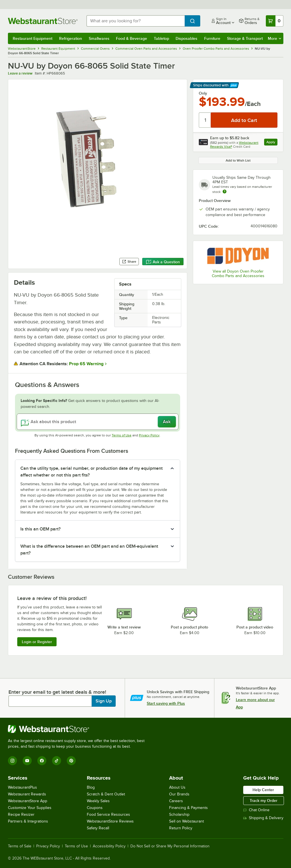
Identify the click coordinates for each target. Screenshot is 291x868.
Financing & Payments (188, 808)
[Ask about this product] (98, 422)
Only (203, 93)
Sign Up (104, 701)
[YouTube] (27, 761)
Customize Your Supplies (30, 808)
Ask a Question (163, 262)
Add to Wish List (238, 160)
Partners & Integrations (28, 821)
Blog (91, 787)
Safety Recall (98, 828)
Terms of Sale (20, 846)
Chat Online (256, 810)
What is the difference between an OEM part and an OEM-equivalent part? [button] (89, 550)
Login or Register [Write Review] (37, 642)
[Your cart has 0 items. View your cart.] (275, 21)
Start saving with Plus (166, 703)
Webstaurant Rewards (27, 794)
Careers (176, 801)
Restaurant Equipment (33, 38)
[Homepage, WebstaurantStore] (43, 21)
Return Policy (181, 828)
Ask (167, 422)
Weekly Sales (98, 801)
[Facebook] (42, 761)
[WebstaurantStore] (79, 729)
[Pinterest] (71, 761)
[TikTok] (57, 761)
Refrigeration (71, 38)
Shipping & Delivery (263, 818)
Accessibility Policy (109, 846)
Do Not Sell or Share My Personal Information (170, 846)
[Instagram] (12, 761)
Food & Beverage (132, 38)
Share (129, 262)
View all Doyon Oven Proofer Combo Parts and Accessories (238, 274)
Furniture (212, 38)
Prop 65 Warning (86, 364)
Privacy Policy (149, 435)
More (274, 38)
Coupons (95, 808)
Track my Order (264, 800)
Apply (272, 143)
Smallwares (99, 38)
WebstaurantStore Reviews (110, 821)
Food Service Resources (108, 814)
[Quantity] (205, 120)
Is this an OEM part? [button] (40, 529)
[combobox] (136, 21)
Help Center (263, 790)
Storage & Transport (245, 38)
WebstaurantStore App (28, 801)
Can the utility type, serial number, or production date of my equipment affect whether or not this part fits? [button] (91, 472)
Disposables (187, 38)
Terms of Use (122, 435)
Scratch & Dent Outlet (106, 794)
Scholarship (179, 814)
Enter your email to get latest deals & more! (57, 692)
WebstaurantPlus (22, 787)
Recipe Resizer (21, 814)
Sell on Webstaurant (187, 821)
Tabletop (161, 38)
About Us (177, 787)
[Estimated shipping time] (225, 192)
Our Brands (179, 794)
